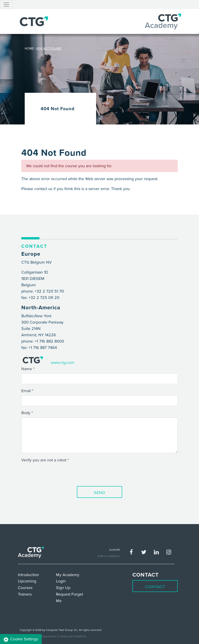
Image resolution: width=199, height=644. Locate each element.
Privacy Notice (48, 636)
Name (27, 369)
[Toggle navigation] (6, 5)
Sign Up (63, 588)
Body (26, 413)
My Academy (68, 575)
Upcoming (27, 581)
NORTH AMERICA (109, 556)
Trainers (25, 594)
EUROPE (115, 550)
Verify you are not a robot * (45, 460)
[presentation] (56, 474)
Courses (25, 588)
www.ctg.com (63, 362)
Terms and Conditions (73, 636)
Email (26, 391)
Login (61, 581)
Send (100, 493)
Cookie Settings (21, 639)
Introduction (28, 575)
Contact (155, 587)
